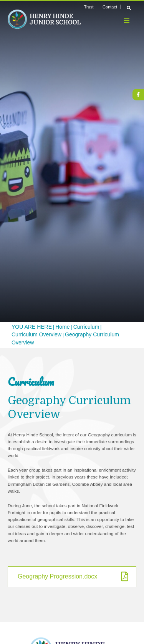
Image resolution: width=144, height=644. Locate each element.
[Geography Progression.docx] (72, 577)
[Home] (44, 19)
